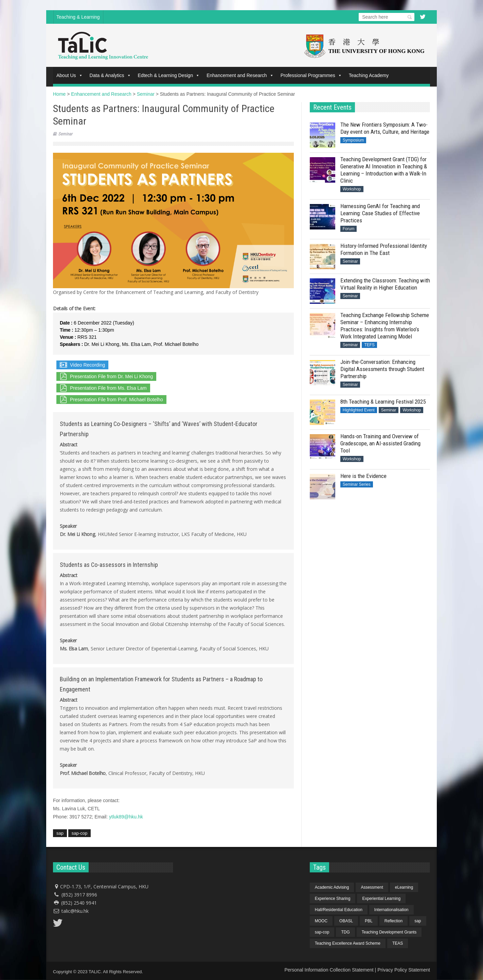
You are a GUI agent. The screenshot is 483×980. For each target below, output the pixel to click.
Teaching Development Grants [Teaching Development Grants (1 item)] (389, 932)
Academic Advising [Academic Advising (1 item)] (332, 887)
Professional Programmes (311, 75)
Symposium (353, 140)
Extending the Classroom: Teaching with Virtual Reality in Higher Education (385, 284)
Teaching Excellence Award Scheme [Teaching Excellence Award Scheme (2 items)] (348, 943)
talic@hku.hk (75, 911)
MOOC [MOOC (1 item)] (321, 921)
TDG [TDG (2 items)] (345, 932)
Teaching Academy (369, 75)
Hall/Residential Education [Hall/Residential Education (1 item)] (339, 910)
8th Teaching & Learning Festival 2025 (383, 402)
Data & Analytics (110, 75)
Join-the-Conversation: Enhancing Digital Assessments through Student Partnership (382, 369)
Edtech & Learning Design (169, 75)
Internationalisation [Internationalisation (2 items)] (391, 910)
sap (60, 833)
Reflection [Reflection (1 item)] (393, 921)
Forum (349, 229)
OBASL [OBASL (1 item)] (346, 921)
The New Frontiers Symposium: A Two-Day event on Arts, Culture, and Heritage (385, 128)
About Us (70, 75)
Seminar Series (357, 484)
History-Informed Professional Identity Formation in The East (384, 249)
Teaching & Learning (78, 17)
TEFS (369, 345)
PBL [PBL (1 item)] (369, 921)
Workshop (352, 189)
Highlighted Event (359, 410)
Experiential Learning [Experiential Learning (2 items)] (381, 899)
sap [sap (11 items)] (418, 921)
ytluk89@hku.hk (126, 817)
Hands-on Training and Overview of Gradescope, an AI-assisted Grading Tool (380, 443)
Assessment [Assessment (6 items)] (372, 887)
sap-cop (79, 833)
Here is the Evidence (363, 476)
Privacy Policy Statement (404, 970)
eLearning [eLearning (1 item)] (404, 887)
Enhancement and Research (240, 75)
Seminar (65, 134)
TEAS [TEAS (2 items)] (398, 943)
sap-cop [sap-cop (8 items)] (322, 932)
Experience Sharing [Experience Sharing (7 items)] (333, 899)
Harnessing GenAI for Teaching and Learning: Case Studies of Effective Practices (380, 213)
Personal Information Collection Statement (329, 970)
